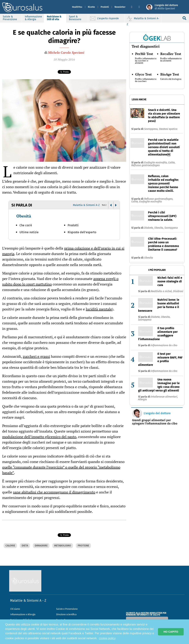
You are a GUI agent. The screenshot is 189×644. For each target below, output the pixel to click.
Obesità (24, 216)
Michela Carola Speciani (66, 52)
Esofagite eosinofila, (156, 163)
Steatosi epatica (168, 129)
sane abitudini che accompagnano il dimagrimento (54, 492)
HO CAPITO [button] (171, 632)
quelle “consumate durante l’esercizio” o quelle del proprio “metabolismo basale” (61, 470)
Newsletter (120, 7)
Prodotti (105, 7)
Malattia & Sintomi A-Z (86, 205)
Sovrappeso (171, 228)
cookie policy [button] (107, 638)
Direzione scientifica (66, 614)
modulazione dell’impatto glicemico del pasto (39, 437)
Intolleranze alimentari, (164, 397)
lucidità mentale (99, 309)
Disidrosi (178, 291)
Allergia (143, 399)
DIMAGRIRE (41, 546)
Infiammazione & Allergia (33, 18)
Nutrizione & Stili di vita (54, 18)
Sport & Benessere (75, 18)
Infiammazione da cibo (164, 345)
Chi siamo (15, 609)
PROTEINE (83, 546)
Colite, (172, 163)
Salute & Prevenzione (10, 18)
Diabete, (149, 228)
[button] (133, 7)
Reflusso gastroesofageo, (159, 199)
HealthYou (77, 7)
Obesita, (159, 228)
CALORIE (10, 546)
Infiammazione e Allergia (23, 614)
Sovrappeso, (152, 129)
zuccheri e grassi (36, 356)
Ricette (91, 7)
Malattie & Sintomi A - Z (28, 601)
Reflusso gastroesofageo (145, 165)
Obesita (149, 258)
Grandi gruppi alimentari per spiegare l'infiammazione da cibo (155, 422)
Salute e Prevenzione (67, 609)
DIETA (25, 546)
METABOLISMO (63, 546)
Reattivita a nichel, (162, 291)
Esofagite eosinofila (150, 202)
